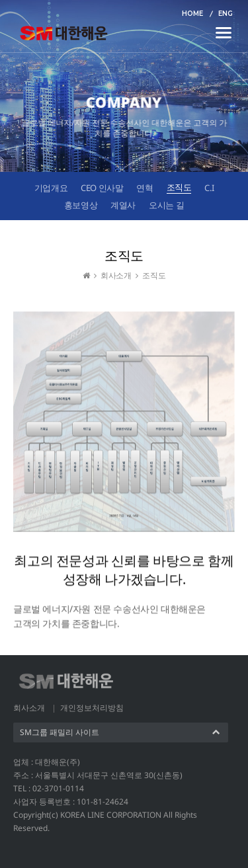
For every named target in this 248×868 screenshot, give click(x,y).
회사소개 (29, 708)
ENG (226, 14)
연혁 (145, 188)
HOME (192, 14)
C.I (209, 188)
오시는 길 (166, 205)
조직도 (179, 187)
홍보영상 (81, 205)
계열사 (123, 205)
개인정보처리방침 (92, 708)
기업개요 (51, 188)
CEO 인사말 (102, 188)
